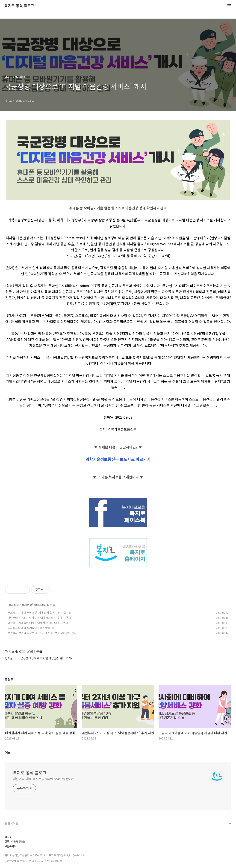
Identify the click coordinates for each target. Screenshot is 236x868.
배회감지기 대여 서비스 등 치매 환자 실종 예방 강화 (37, 612)
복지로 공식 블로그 (19, 6)
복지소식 (14, 605)
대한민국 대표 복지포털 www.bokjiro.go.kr (43, 779)
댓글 (8, 752)
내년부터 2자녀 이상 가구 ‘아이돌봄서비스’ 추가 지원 (38, 618)
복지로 (8, 837)
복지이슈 (27, 605)
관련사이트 (12, 823)
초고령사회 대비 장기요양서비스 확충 (29, 628)
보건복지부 (10, 846)
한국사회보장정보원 (15, 841)
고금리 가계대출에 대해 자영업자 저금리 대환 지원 (36, 623)
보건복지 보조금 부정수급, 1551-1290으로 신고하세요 (39, 633)
